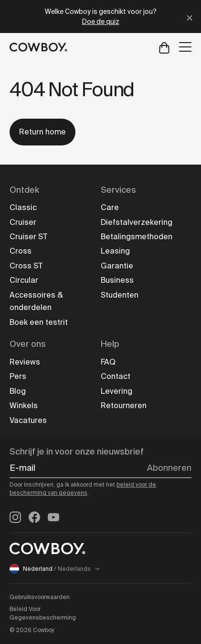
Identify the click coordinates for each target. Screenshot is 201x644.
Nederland (55, 569)
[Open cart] (164, 47)
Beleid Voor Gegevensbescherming (43, 613)
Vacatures (28, 420)
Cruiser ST (28, 237)
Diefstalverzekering (137, 222)
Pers (18, 376)
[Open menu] (185, 47)
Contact (116, 376)
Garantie (117, 266)
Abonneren (169, 468)
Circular (24, 280)
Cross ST (26, 266)
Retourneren (124, 405)
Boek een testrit (39, 322)
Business (117, 280)
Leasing (115, 251)
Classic (23, 207)
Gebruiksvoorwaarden (40, 597)
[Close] (190, 17)
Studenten (120, 295)
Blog (18, 391)
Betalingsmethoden (137, 237)
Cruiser (23, 222)
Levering (116, 391)
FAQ (108, 362)
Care (110, 207)
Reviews (25, 362)
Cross (21, 251)
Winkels (24, 405)
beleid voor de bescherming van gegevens (83, 489)
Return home (42, 132)
